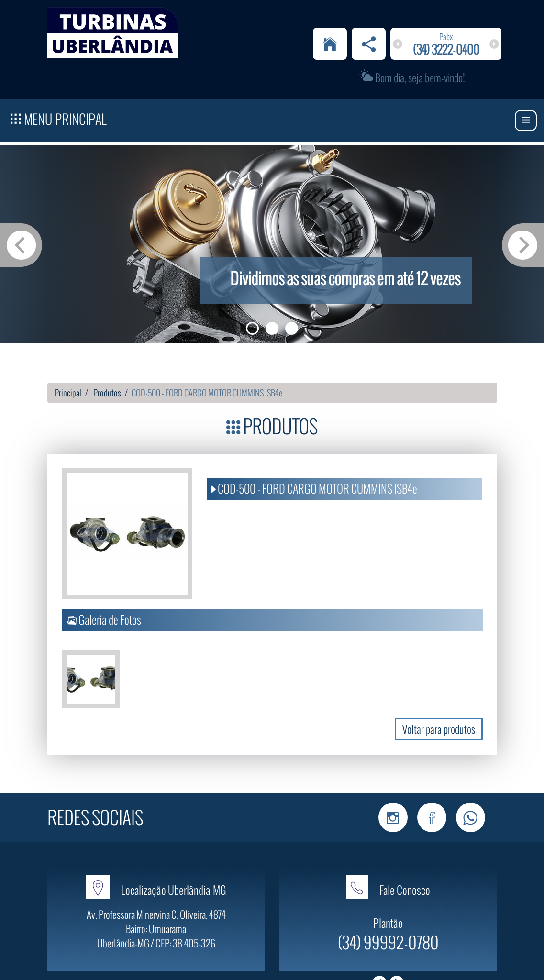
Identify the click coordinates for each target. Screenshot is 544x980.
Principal (68, 350)
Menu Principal (59, 75)
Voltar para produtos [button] (439, 686)
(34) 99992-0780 (388, 899)
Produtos (107, 350)
